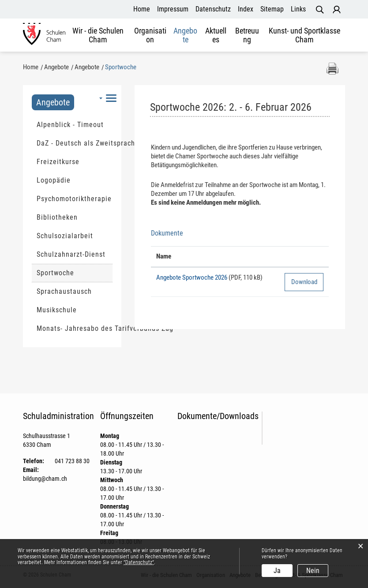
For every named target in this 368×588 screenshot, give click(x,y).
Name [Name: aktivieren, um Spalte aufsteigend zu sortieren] (164, 256)
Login (337, 10)
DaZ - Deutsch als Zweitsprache (75, 143)
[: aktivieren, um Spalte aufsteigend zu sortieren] (304, 257)
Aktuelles (216, 35)
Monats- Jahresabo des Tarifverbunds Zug (75, 328)
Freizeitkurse (58, 162)
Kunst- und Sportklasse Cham (304, 35)
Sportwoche (75, 273)
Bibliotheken (57, 217)
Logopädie (54, 180)
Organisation (150, 35)
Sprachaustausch (64, 291)
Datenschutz (213, 9)
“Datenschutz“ (139, 562)
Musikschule (57, 310)
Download (304, 282)
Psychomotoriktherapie (74, 199)
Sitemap (272, 9)
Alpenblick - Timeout (70, 125)
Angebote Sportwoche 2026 (192, 277)
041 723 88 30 (72, 461)
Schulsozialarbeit (65, 236)
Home (142, 9)
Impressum (173, 9)
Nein (313, 571)
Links (298, 9)
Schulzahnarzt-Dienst (71, 254)
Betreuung (247, 35)
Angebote (185, 35)
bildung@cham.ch (45, 479)
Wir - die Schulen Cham (98, 35)
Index (246, 9)
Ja (277, 571)
